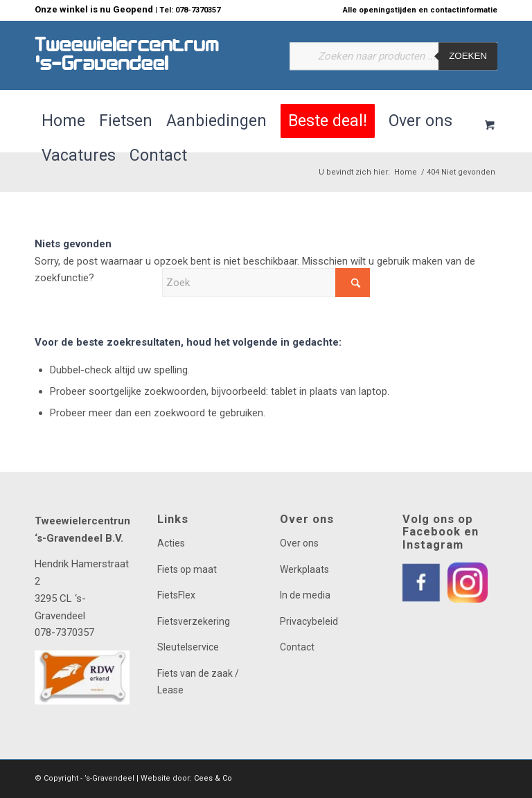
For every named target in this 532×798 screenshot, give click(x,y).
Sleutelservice (188, 647)
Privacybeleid (309, 621)
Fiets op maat (187, 569)
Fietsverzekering (194, 621)
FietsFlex (176, 595)
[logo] (127, 55)
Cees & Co (213, 778)
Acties (171, 543)
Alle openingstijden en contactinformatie (420, 10)
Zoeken (468, 56)
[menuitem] (417, 10)
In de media (305, 595)
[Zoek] (266, 283)
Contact (297, 647)
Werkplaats (304, 569)
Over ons (299, 543)
